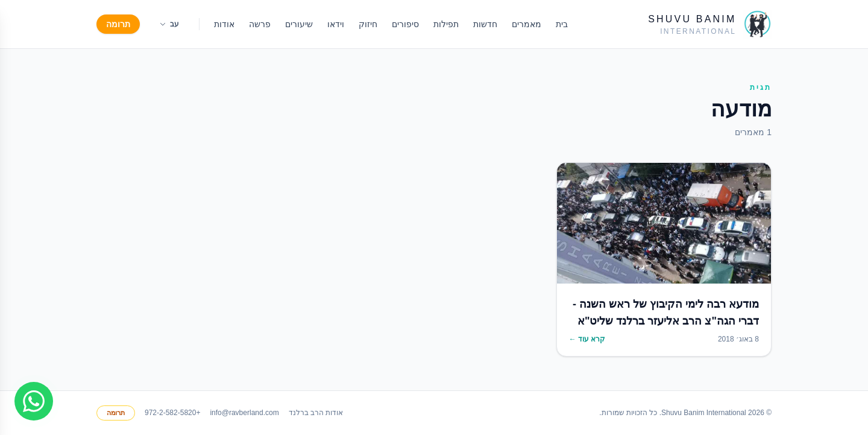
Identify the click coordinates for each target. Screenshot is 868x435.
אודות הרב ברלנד (316, 413)
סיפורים (405, 24)
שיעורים (299, 24)
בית (562, 24)
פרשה (260, 24)
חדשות (485, 24)
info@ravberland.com (244, 413)
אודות (224, 24)
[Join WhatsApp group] (34, 401)
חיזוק (368, 24)
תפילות (446, 24)
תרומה (118, 24)
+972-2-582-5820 (172, 413)
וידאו (336, 24)
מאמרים (527, 24)
